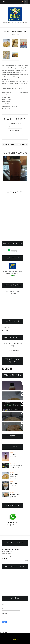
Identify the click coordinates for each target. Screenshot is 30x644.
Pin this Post (16, 131)
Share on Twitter (16, 127)
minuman (13, 452)
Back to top (4, 632)
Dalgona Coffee (9, 414)
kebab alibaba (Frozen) (12, 424)
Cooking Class (6, 328)
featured (18, 135)
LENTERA (7, 178)
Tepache (7, 384)
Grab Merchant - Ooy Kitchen (10, 549)
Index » (26, 560)
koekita (13, 640)
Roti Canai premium (11, 394)
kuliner (23, 135)
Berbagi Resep (6, 331)
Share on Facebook (16, 123)
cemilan (12, 135)
